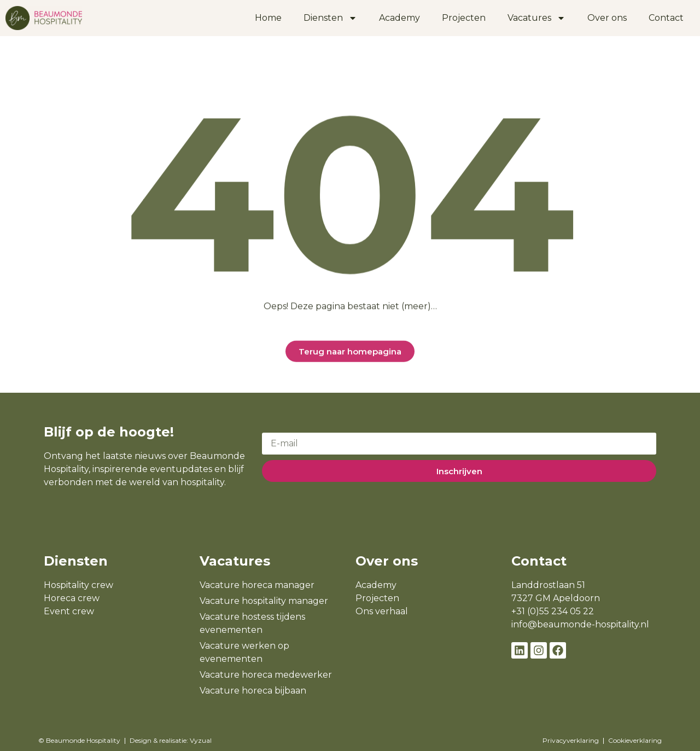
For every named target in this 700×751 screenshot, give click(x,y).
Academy (399, 18)
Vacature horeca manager (257, 585)
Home (268, 18)
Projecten (464, 18)
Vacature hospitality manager (264, 601)
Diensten (330, 18)
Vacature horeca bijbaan (253, 691)
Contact (666, 18)
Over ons (607, 18)
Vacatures (536, 18)
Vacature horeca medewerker (266, 675)
